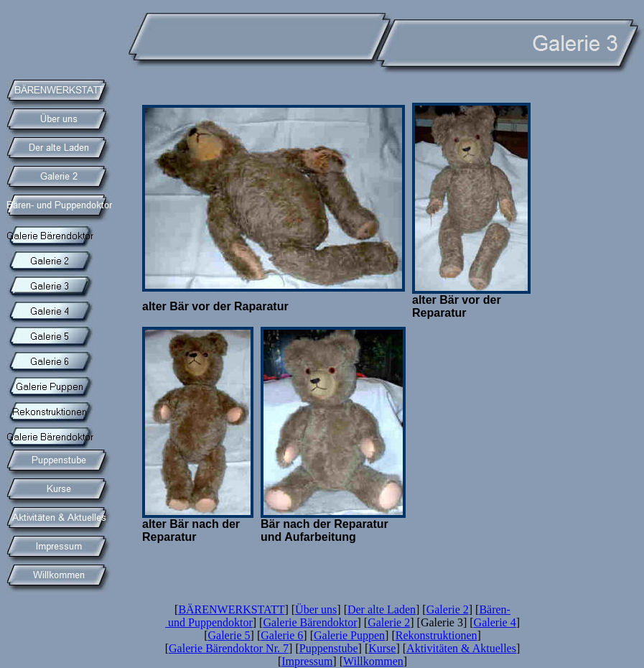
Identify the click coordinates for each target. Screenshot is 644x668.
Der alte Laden (382, 609)
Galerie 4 (495, 622)
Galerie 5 (229, 635)
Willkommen (373, 661)
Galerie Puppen (349, 635)
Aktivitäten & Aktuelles (461, 648)
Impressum (307, 661)
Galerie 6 (282, 635)
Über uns (316, 609)
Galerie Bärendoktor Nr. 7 (229, 648)
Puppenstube (329, 648)
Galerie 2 (448, 609)
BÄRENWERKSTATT (231, 609)
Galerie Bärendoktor (310, 622)
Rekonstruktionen (437, 635)
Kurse (382, 648)
